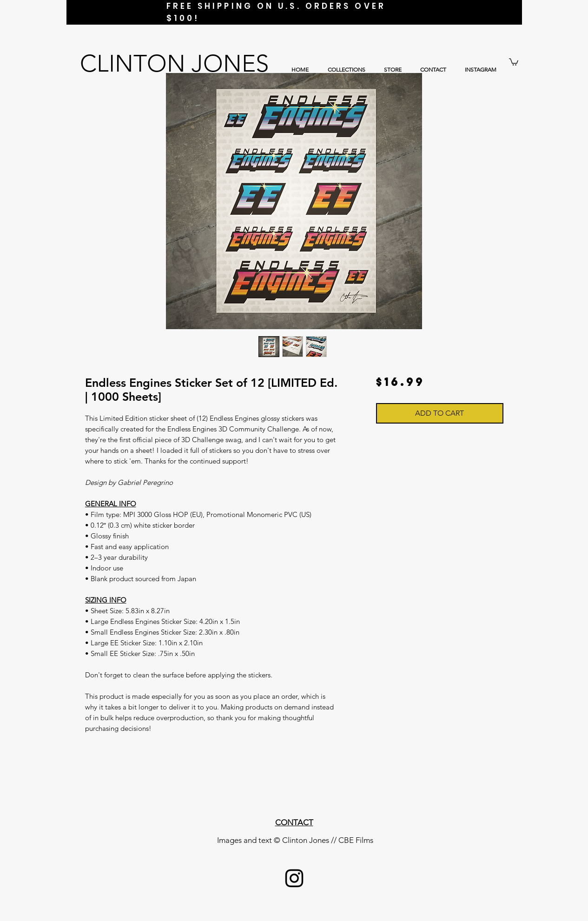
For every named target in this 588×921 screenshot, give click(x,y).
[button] (514, 62)
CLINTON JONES (174, 63)
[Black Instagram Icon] (294, 878)
